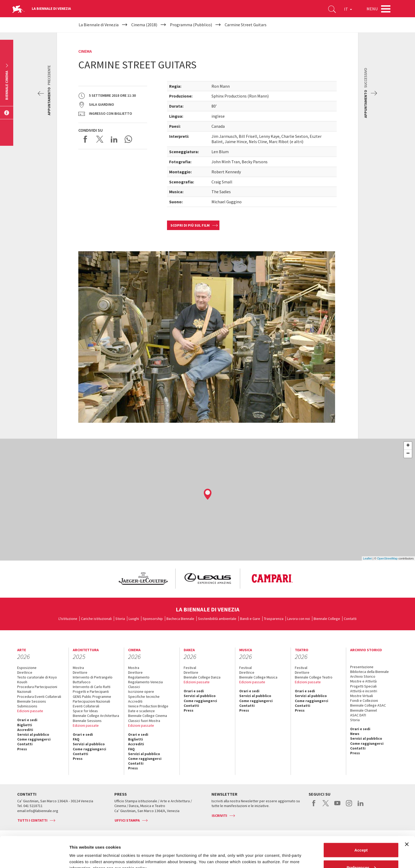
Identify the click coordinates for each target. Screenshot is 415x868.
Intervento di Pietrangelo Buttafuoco (93, 680)
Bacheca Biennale (180, 619)
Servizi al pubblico (33, 734)
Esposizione (27, 668)
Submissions (27, 706)
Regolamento (139, 677)
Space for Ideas (85, 711)
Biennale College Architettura (96, 716)
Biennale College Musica (258, 677)
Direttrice (25, 672)
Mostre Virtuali (362, 696)
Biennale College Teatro (314, 677)
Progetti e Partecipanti (91, 691)
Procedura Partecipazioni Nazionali (37, 689)
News (355, 734)
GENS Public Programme (92, 697)
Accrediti (25, 730)
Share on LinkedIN (114, 139)
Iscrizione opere (141, 691)
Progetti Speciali (363, 686)
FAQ (76, 739)
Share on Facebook (85, 139)
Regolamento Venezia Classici (145, 684)
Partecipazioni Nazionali (91, 701)
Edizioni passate (30, 711)
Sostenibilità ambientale (217, 619)
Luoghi (134, 619)
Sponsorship (153, 619)
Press (22, 749)
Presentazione (362, 667)
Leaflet (367, 558)
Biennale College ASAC (368, 705)
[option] (143, 579)
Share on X (100, 139)
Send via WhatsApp (128, 139)
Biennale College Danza (202, 677)
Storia (120, 619)
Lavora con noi (299, 619)
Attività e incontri (364, 691)
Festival (190, 668)
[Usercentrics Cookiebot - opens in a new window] (34, 858)
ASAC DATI (358, 715)
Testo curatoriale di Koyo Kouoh (37, 680)
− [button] (408, 454)
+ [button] (408, 446)
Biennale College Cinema (148, 716)
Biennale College (327, 619)
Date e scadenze (141, 711)
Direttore (80, 672)
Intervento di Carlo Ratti (92, 687)
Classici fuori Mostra (144, 721)
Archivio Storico (363, 676)
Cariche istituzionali (96, 619)
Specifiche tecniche (144, 697)
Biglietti (25, 725)
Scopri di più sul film (190, 225)
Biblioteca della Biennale (369, 672)
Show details (82, 852)
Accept (361, 819)
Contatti (350, 619)
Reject (361, 854)
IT (348, 9)
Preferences (361, 837)
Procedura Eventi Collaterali (39, 697)
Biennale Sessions (32, 701)
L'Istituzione (68, 619)
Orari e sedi (27, 720)
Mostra (78, 668)
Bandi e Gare (250, 619)
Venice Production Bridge (148, 706)
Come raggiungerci (34, 739)
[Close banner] (407, 813)
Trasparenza (274, 619)
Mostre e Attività (363, 681)
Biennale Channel (364, 710)
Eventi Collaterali (86, 706)
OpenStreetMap (387, 558)
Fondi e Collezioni (364, 700)
